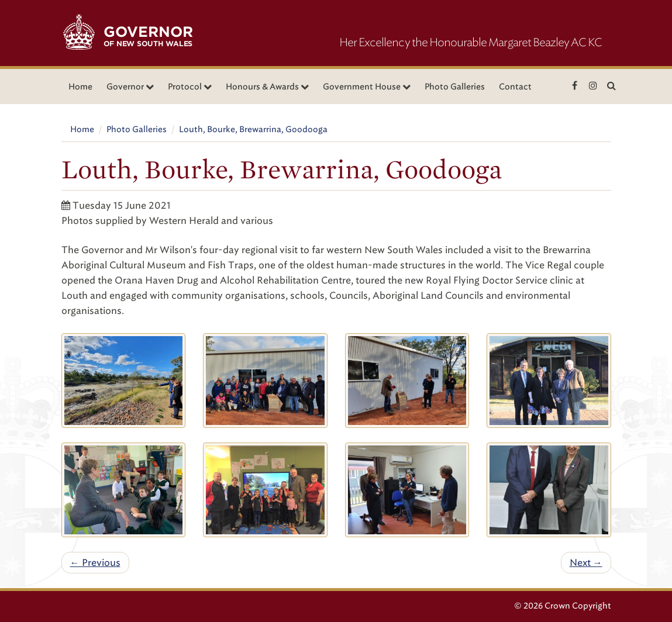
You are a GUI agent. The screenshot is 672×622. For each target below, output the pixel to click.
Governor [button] (130, 87)
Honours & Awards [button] (267, 87)
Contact (515, 87)
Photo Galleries (455, 87)
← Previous (95, 563)
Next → (586, 563)
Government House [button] (367, 87)
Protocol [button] (190, 87)
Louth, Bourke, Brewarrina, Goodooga (253, 129)
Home (80, 87)
